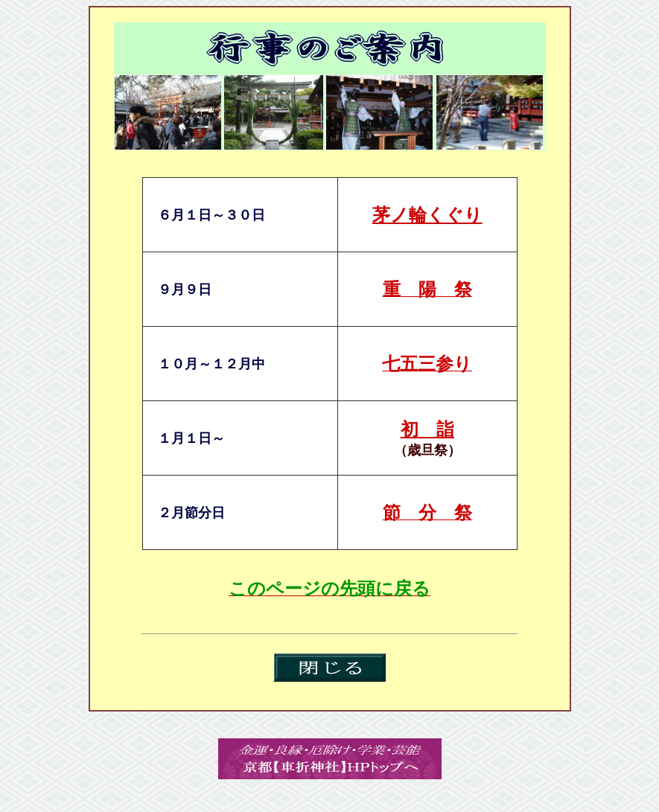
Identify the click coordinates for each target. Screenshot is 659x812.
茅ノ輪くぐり (427, 215)
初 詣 (427, 429)
